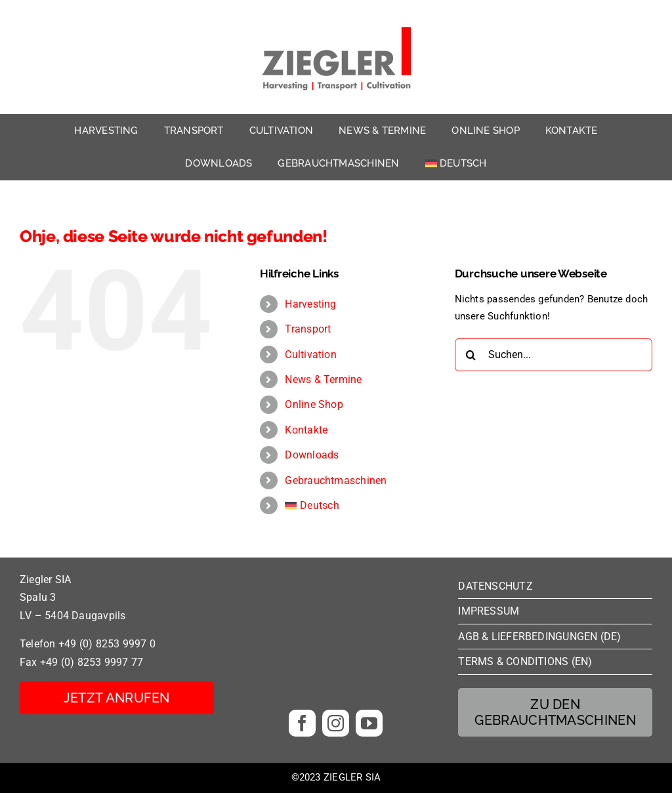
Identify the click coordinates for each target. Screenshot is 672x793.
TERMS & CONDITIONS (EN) (525, 661)
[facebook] (302, 723)
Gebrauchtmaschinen (336, 480)
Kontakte (306, 430)
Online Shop (314, 404)
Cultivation (310, 355)
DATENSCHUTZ (495, 586)
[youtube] (369, 723)
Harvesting (310, 304)
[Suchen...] (554, 355)
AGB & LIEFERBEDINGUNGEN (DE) (539, 637)
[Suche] (471, 355)
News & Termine (323, 379)
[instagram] (336, 723)
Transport (308, 329)
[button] (29, 764)
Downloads (312, 455)
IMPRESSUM (489, 611)
